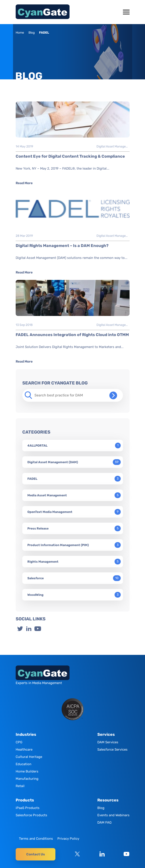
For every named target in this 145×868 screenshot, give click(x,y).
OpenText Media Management (50, 512)
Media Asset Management (47, 495)
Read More (24, 183)
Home (20, 33)
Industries (26, 735)
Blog (32, 33)
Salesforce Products (31, 815)
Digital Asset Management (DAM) (113, 146)
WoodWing (35, 595)
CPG (19, 742)
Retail (20, 786)
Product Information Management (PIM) (58, 545)
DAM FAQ (104, 822)
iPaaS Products (28, 808)
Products (25, 800)
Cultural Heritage (29, 757)
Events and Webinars (113, 815)
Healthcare (24, 749)
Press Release (38, 529)
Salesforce (36, 578)
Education (24, 764)
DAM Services (108, 742)
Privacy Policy (68, 839)
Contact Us (36, 854)
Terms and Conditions (36, 839)
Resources (108, 800)
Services (106, 735)
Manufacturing (27, 779)
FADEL (32, 479)
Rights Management (43, 562)
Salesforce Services (112, 749)
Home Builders (27, 771)
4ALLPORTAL (37, 446)
